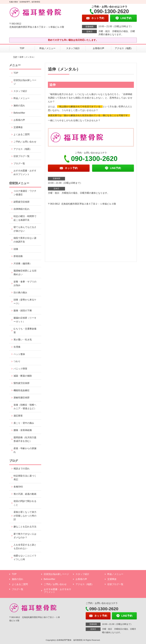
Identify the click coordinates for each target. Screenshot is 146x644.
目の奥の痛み (20, 293)
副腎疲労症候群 (22, 202)
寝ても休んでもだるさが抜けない (25, 229)
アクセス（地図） (124, 48)
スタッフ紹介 (73, 48)
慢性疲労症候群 (22, 383)
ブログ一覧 (19, 163)
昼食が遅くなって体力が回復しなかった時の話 (25, 516)
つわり (17, 361)
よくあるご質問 (22, 134)
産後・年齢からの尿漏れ (25, 450)
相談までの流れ (22, 469)
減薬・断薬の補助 (23, 376)
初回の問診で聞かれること (25, 503)
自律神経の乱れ (22, 209)
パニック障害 (20, 369)
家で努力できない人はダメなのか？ (25, 536)
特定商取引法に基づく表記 (25, 478)
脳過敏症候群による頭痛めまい (25, 272)
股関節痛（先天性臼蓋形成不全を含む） (25, 439)
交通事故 (18, 127)
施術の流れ (19, 106)
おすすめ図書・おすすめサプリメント (25, 172)
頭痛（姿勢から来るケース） (25, 302)
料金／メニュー (47, 48)
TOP (22, 48)
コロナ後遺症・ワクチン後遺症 (25, 193)
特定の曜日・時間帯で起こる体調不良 (25, 218)
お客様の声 (99, 48)
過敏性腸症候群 (22, 398)
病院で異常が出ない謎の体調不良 (25, 240)
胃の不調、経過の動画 (25, 494)
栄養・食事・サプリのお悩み (25, 284)
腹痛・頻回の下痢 (23, 311)
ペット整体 (19, 354)
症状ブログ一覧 (22, 156)
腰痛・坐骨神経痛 (23, 430)
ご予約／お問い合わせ (25, 142)
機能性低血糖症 (22, 390)
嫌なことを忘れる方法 (25, 527)
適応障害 (18, 416)
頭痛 (16, 249)
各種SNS (18, 487)
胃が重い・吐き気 (23, 340)
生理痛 (17, 347)
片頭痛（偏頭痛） (23, 263)
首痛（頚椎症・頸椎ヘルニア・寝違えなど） (25, 407)
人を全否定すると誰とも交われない (25, 547)
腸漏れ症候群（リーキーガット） (25, 320)
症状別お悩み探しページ (25, 82)
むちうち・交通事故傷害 (25, 331)
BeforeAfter (19, 113)
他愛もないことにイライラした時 (25, 558)
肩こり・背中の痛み (24, 423)
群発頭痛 (18, 256)
